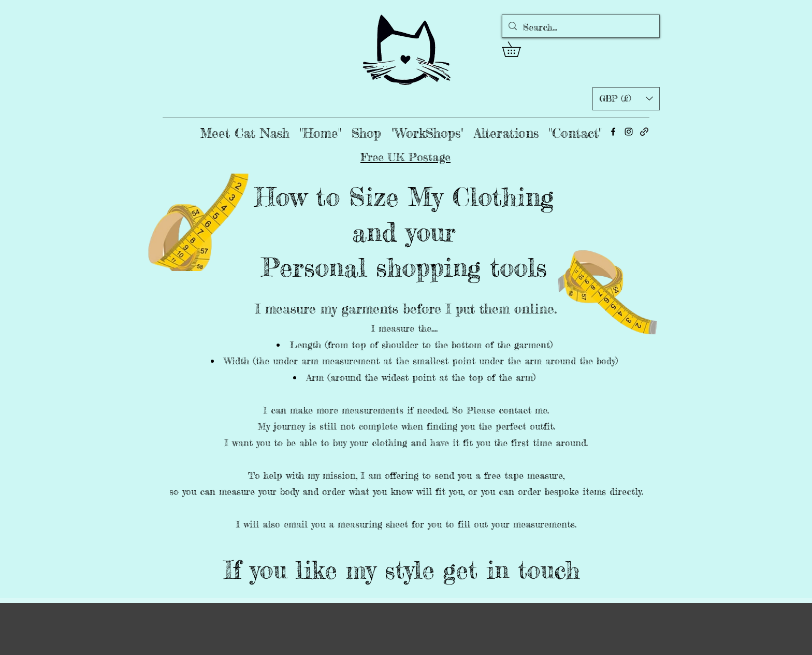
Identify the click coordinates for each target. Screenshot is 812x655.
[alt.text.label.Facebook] (613, 132)
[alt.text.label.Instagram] (629, 132)
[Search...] (580, 27)
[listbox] (626, 99)
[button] (519, 49)
